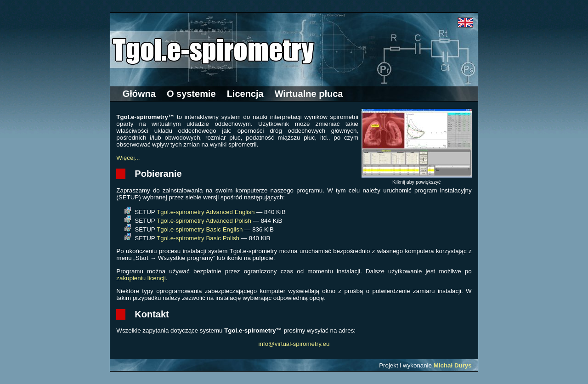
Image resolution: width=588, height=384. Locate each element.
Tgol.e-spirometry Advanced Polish (204, 221)
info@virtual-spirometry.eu (294, 344)
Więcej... (128, 158)
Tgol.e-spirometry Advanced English (206, 212)
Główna (139, 94)
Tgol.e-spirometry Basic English (200, 229)
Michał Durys (453, 365)
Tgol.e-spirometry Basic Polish (198, 238)
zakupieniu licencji (141, 278)
